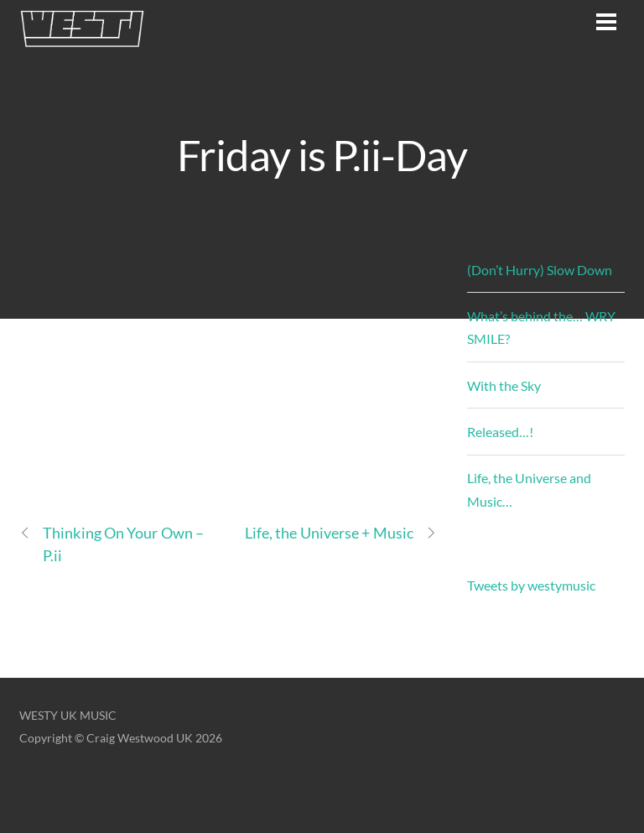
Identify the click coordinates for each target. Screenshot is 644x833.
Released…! (500, 432)
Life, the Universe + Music (341, 533)
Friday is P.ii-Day (322, 154)
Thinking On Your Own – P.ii (112, 543)
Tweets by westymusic (531, 585)
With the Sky (504, 385)
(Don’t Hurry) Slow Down (540, 270)
